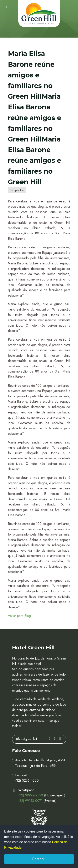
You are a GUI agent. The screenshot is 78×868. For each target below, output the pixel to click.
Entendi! (39, 859)
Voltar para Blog (19, 616)
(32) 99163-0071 (30, 801)
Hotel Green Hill (39, 14)
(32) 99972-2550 (31, 795)
